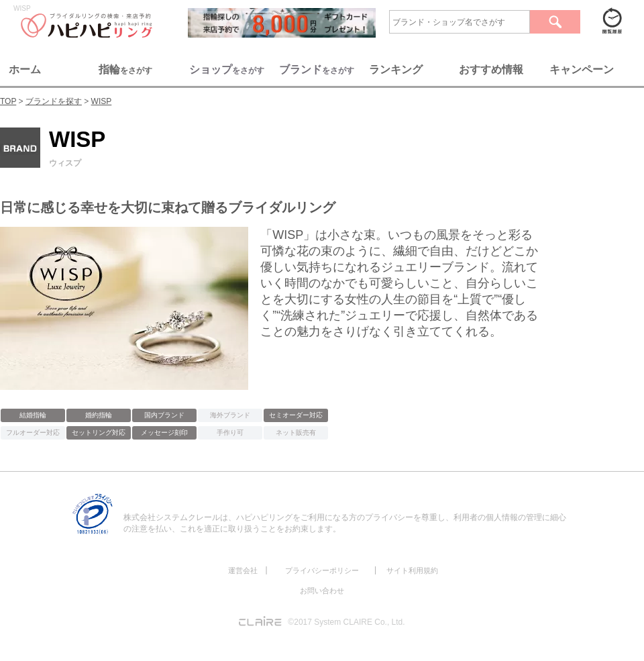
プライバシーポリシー (322, 570)
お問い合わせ (322, 591)
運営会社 (243, 570)
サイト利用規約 (412, 570)
